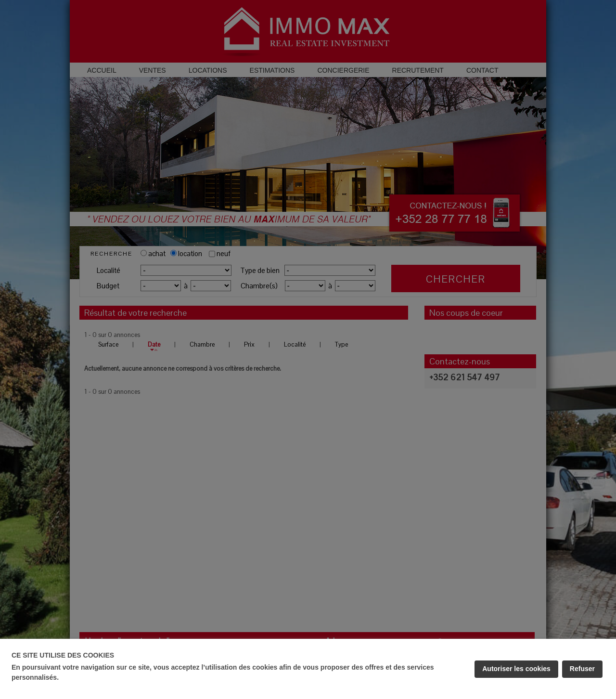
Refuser (582, 669)
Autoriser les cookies (516, 669)
